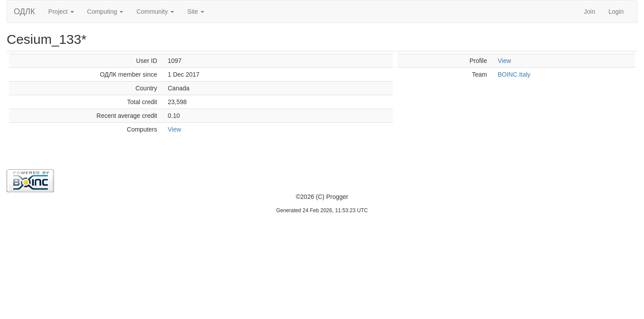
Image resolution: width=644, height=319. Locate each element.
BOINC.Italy (514, 74)
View (175, 129)
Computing (105, 12)
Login (616, 12)
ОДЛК (24, 12)
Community (155, 12)
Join (590, 12)
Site (196, 12)
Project (61, 12)
